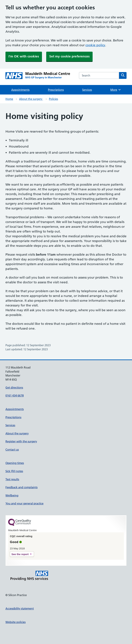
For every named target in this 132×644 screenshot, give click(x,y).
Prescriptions (56, 90)
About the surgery (31, 99)
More (116, 90)
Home (9, 99)
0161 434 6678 (15, 396)
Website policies (16, 622)
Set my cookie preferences (69, 56)
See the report (20, 554)
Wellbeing (12, 495)
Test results (12, 479)
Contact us (12, 450)
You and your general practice (24, 503)
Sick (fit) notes (14, 471)
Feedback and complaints (21, 487)
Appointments (20, 90)
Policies (53, 99)
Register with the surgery (21, 441)
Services (87, 90)
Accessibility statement (20, 608)
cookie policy (95, 45)
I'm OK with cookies (24, 56)
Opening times (15, 463)
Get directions (14, 388)
